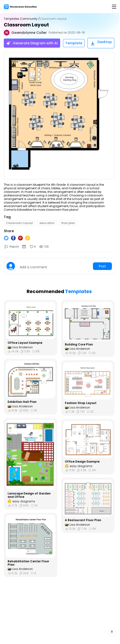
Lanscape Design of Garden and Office (29, 495)
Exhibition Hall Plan (22, 402)
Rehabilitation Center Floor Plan (28, 563)
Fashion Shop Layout (81, 403)
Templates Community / (22, 19)
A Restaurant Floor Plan (83, 520)
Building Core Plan (79, 344)
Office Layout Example (25, 343)
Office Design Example (82, 462)
